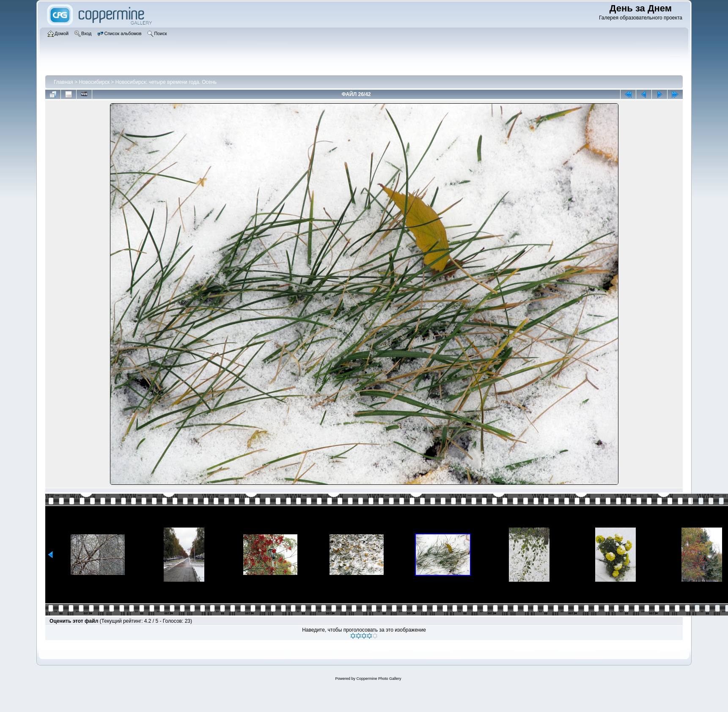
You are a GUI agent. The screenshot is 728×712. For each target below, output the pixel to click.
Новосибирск (94, 82)
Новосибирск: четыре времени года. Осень (166, 82)
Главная (63, 82)
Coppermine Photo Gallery (379, 679)
